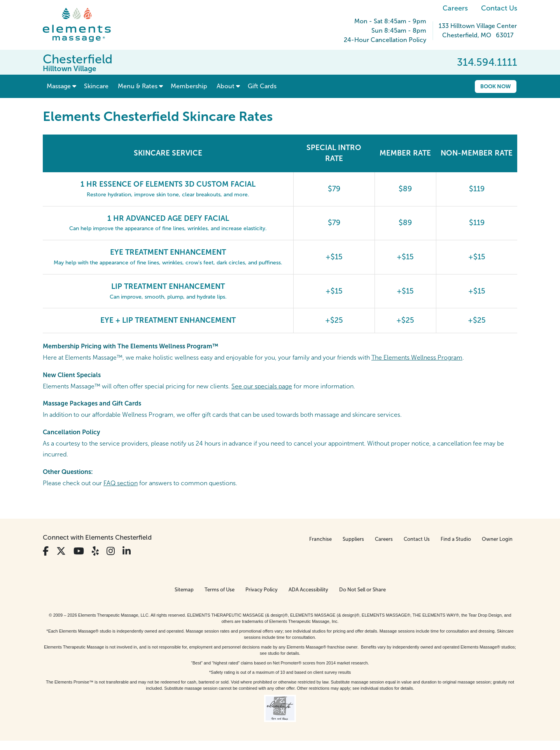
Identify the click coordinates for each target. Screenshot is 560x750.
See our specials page (262, 386)
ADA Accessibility (308, 590)
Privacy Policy (262, 590)
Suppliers (353, 539)
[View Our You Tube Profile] (79, 551)
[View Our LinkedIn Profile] (127, 551)
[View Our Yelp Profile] (95, 551)
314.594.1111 (487, 62)
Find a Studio (456, 539)
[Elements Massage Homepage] (83, 25)
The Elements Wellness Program (417, 358)
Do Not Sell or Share (362, 590)
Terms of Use (220, 590)
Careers (455, 8)
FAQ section (121, 483)
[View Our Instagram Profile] (111, 551)
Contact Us (499, 8)
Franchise (320, 539)
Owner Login (497, 539)
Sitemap (184, 590)
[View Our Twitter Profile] (61, 551)
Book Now (496, 86)
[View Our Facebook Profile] (46, 551)
